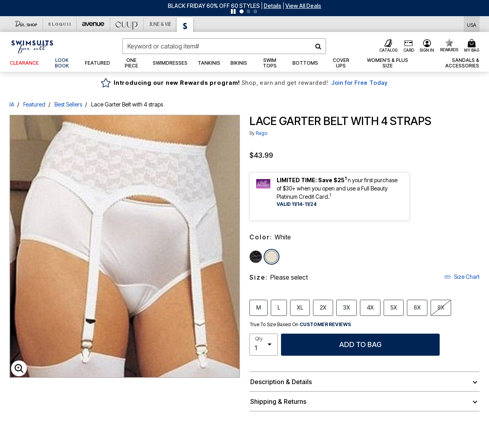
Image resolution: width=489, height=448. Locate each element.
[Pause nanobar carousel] (233, 11)
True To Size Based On (300, 325)
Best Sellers (68, 104)
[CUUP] (127, 24)
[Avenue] (93, 24)
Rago (261, 133)
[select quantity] (264, 345)
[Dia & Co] (26, 24)
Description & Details (281, 382)
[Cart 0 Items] (473, 46)
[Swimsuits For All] (185, 25)
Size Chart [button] (462, 277)
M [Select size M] (259, 307)
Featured (34, 104)
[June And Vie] (160, 24)
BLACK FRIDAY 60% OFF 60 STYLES (214, 6)
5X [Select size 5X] (394, 307)
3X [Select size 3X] (347, 307)
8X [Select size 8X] (441, 307)
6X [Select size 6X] (417, 307)
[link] (62, 63)
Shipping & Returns (278, 401)
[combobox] (224, 46)
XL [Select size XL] (300, 307)
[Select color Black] (256, 257)
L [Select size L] (279, 307)
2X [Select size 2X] (323, 307)
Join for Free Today (360, 83)
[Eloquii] (60, 24)
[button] (273, 6)
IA (12, 104)
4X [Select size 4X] (370, 307)
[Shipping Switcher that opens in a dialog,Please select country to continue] (472, 24)
